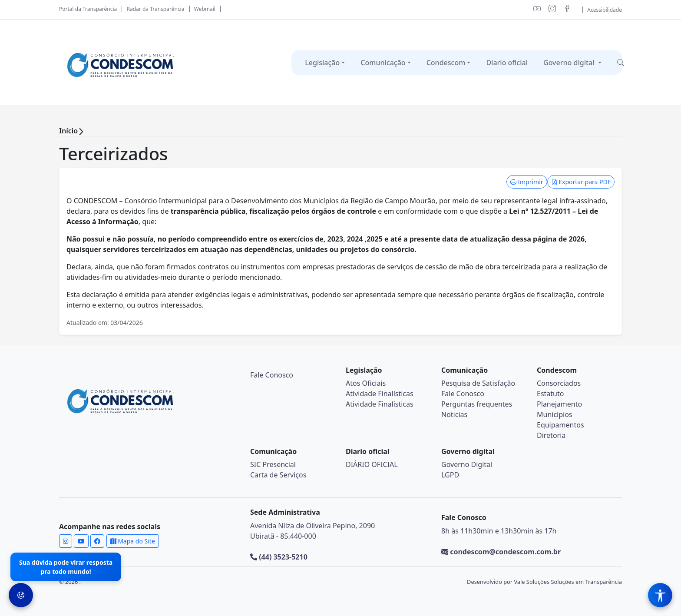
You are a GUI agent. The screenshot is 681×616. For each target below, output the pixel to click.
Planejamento (559, 404)
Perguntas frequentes (477, 404)
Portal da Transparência (88, 9)
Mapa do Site (133, 541)
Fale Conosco (272, 375)
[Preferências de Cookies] (21, 595)
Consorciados (559, 383)
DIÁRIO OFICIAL (372, 464)
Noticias (454, 414)
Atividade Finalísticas (380, 394)
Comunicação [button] (383, 63)
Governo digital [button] (570, 63)
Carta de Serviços (278, 475)
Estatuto (550, 394)
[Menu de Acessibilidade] (660, 595)
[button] (621, 63)
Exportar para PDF (581, 182)
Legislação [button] (322, 63)
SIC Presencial (273, 464)
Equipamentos (560, 425)
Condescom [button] (446, 63)
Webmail (205, 9)
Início (68, 131)
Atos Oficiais (366, 383)
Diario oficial (507, 63)
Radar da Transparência (156, 9)
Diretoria (551, 435)
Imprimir (527, 182)
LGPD (450, 475)
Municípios (555, 414)
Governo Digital (467, 464)
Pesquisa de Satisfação (478, 383)
